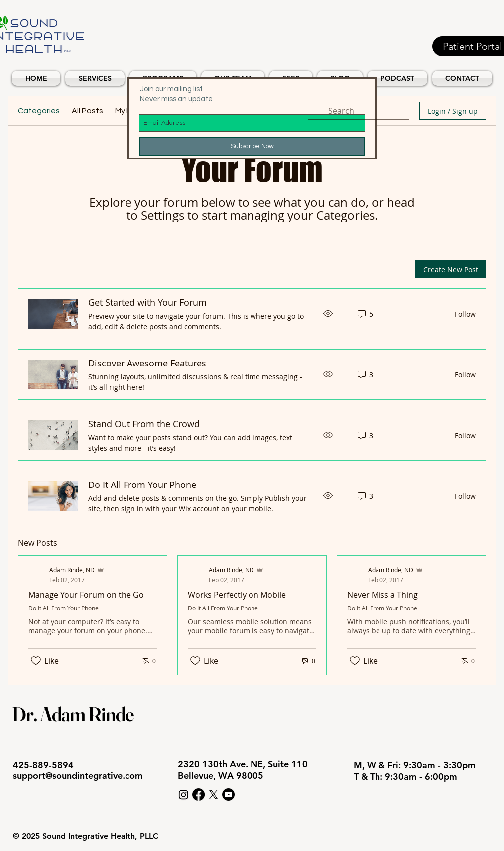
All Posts (87, 111)
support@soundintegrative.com (78, 776)
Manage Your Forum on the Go (86, 595)
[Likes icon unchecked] (36, 661)
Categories (39, 111)
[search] (359, 111)
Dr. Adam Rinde (73, 714)
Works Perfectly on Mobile (237, 595)
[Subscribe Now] (252, 146)
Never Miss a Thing (382, 595)
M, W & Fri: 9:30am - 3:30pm (416, 765)
